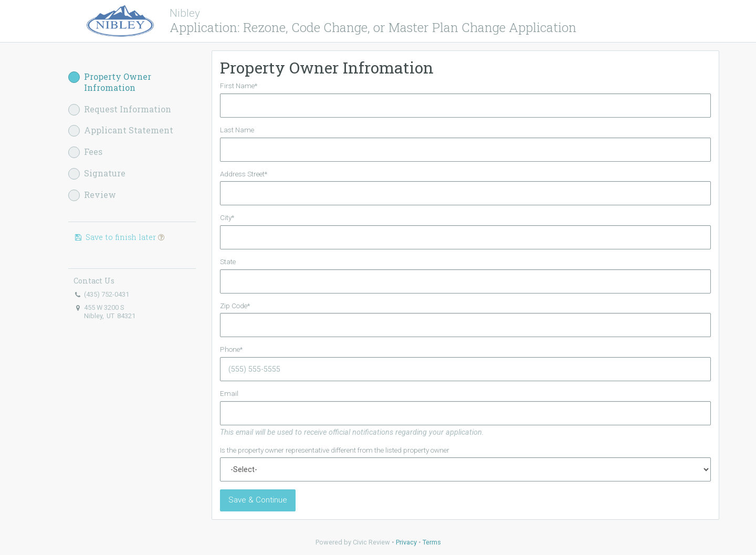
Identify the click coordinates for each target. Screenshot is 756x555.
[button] (161, 237)
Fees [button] (85, 152)
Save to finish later (119, 237)
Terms (432, 542)
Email (229, 393)
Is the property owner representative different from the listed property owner (335, 450)
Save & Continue (258, 500)
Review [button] (92, 195)
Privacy (406, 542)
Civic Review (371, 542)
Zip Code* (235, 306)
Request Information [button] (120, 109)
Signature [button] (97, 174)
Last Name (237, 130)
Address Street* (244, 174)
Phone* (231, 349)
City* (227, 217)
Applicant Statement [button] (121, 130)
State (228, 261)
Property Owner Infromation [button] (110, 82)
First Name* (239, 86)
